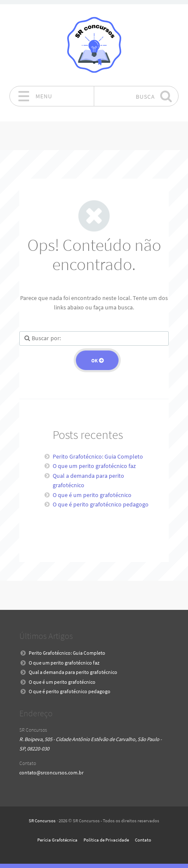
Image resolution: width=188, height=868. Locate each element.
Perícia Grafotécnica (57, 840)
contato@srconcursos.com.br (51, 772)
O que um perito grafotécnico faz (94, 466)
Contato (143, 840)
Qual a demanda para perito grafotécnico (73, 672)
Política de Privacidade (106, 840)
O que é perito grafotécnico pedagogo (101, 504)
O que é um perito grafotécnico (92, 495)
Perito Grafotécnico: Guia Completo (98, 456)
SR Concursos (42, 821)
